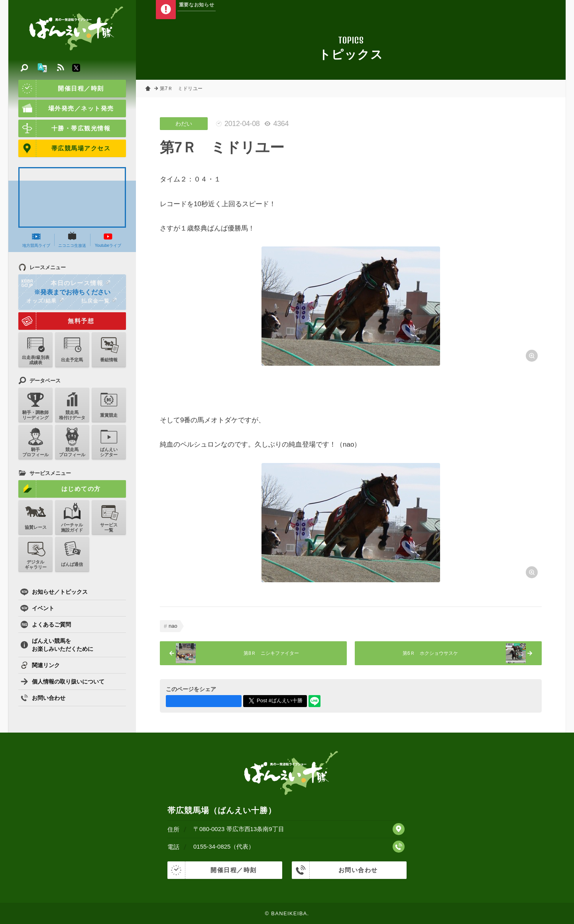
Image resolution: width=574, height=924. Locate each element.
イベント (37, 608)
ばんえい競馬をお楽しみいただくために (57, 645)
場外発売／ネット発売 (66, 108)
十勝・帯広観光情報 (64, 128)
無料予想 (56, 321)
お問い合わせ (43, 698)
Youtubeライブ (108, 240)
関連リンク (40, 665)
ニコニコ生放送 (72, 240)
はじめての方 (60, 489)
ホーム (148, 89)
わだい (184, 124)
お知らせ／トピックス (54, 592)
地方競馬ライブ (36, 240)
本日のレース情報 (65, 283)
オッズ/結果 (45, 301)
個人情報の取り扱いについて (62, 682)
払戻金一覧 (99, 301)
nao (173, 626)
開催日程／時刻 (61, 89)
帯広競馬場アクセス (64, 148)
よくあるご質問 (46, 625)
